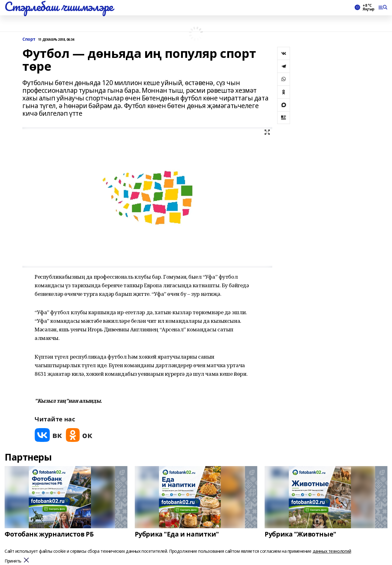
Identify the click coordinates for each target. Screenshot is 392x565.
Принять (13, 561)
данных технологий (332, 551)
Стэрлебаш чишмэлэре (59, 6)
